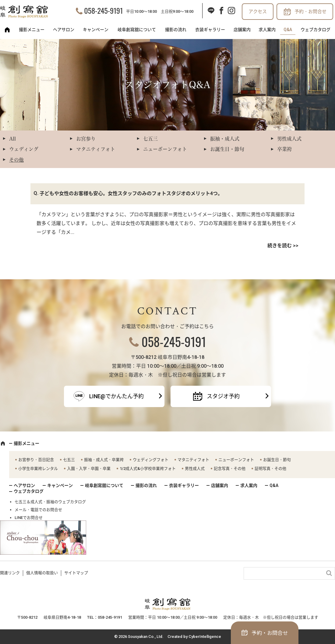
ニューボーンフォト (165, 149)
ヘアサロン (64, 30)
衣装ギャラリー (210, 30)
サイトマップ (76, 573)
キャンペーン (96, 30)
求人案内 (267, 30)
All (12, 139)
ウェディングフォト (151, 460)
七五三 (150, 139)
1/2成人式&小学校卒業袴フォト (148, 469)
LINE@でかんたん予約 (116, 396)
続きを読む (280, 246)
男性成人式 (289, 139)
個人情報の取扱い (42, 573)
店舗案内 (242, 30)
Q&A (288, 30)
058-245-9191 (103, 10)
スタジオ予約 (223, 396)
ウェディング (24, 149)
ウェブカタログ (316, 30)
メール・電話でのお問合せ (38, 510)
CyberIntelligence (205, 637)
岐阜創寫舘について (137, 30)
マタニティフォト (96, 149)
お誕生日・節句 (227, 149)
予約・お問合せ (310, 12)
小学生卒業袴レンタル (38, 469)
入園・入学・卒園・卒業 (89, 469)
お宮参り (86, 139)
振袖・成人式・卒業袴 (104, 460)
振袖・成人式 (225, 139)
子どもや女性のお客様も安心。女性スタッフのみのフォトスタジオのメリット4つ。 (131, 193)
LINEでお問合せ (29, 518)
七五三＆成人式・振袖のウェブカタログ (50, 502)
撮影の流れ (176, 30)
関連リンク (10, 573)
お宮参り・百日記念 (36, 460)
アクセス (258, 12)
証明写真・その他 (270, 469)
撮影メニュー (32, 30)
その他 (16, 160)
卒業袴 (284, 149)
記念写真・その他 (230, 469)
